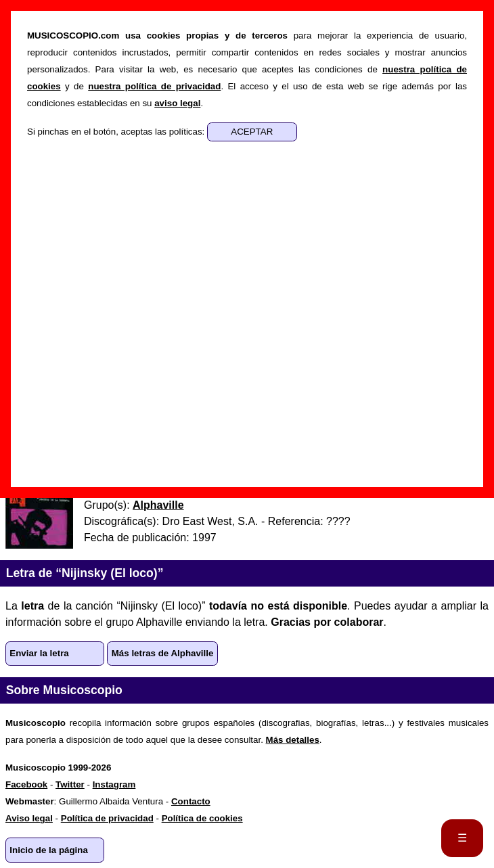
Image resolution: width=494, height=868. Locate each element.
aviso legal (177, 103)
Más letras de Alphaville (163, 653)
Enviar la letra (39, 653)
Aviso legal (29, 818)
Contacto (191, 801)
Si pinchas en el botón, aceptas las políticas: (117, 132)
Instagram (114, 784)
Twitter (70, 784)
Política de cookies (202, 818)
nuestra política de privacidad (154, 86)
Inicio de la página (49, 850)
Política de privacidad (107, 818)
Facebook (26, 784)
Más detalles (293, 740)
